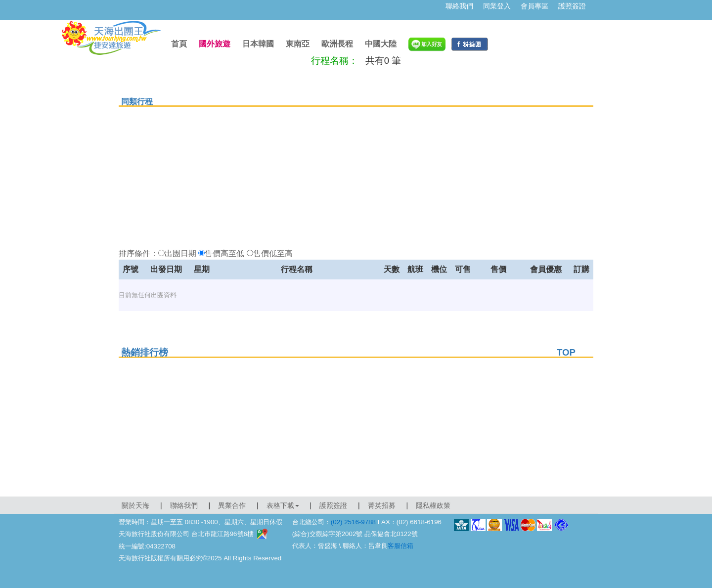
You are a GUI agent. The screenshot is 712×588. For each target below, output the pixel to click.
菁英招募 (382, 505)
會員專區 (534, 6)
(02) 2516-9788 (353, 522)
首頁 (179, 44)
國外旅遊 (215, 44)
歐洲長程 (337, 44)
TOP (566, 352)
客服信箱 (400, 546)
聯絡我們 (459, 6)
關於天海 (135, 505)
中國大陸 (381, 44)
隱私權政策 (433, 505)
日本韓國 (258, 44)
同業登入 (497, 6)
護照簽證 (572, 6)
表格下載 (283, 505)
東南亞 (298, 44)
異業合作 (232, 505)
